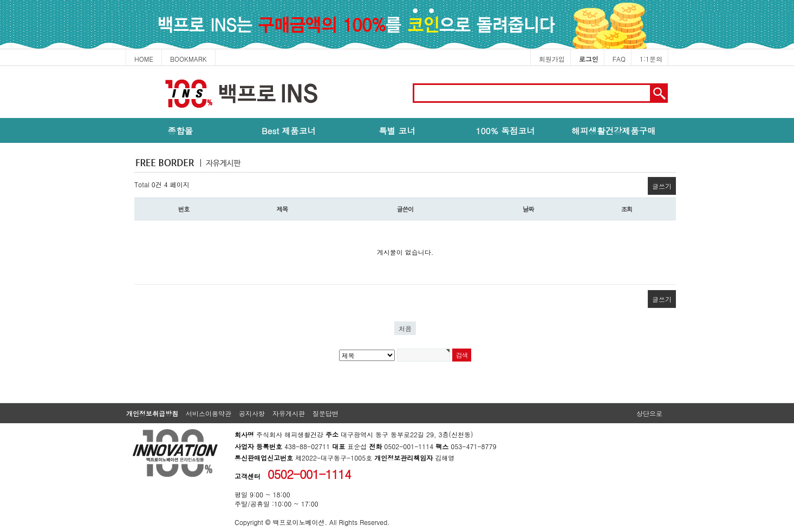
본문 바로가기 (0, 66)
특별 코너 (397, 130)
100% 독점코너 (505, 130)
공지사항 (252, 413)
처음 (405, 328)
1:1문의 (651, 59)
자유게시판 (289, 413)
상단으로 (649, 413)
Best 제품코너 (289, 130)
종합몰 (181, 130)
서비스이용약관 (209, 413)
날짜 (528, 209)
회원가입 (552, 59)
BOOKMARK (188, 59)
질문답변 (326, 413)
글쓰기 (662, 186)
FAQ (619, 59)
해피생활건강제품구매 (614, 130)
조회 (627, 209)
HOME (144, 59)
